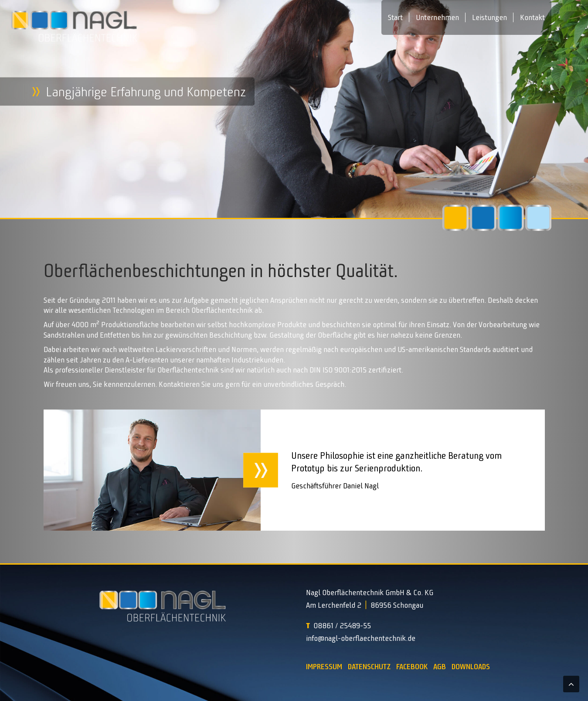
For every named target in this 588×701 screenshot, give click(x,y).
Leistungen (489, 17)
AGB (440, 667)
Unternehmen (437, 17)
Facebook (412, 667)
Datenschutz (369, 667)
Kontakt (532, 17)
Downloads (471, 667)
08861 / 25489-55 (342, 626)
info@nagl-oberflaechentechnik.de (361, 638)
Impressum (324, 667)
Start (395, 17)
